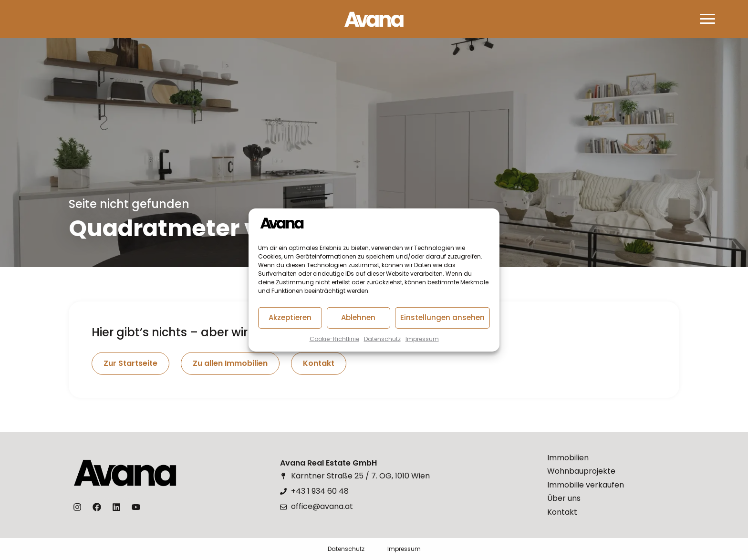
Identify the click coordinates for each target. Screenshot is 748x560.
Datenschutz (382, 339)
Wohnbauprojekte (581, 471)
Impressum (422, 339)
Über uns (564, 498)
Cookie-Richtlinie (334, 339)
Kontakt (562, 512)
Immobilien (568, 458)
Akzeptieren (290, 317)
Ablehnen (358, 317)
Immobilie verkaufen (586, 485)
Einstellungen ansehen (442, 317)
